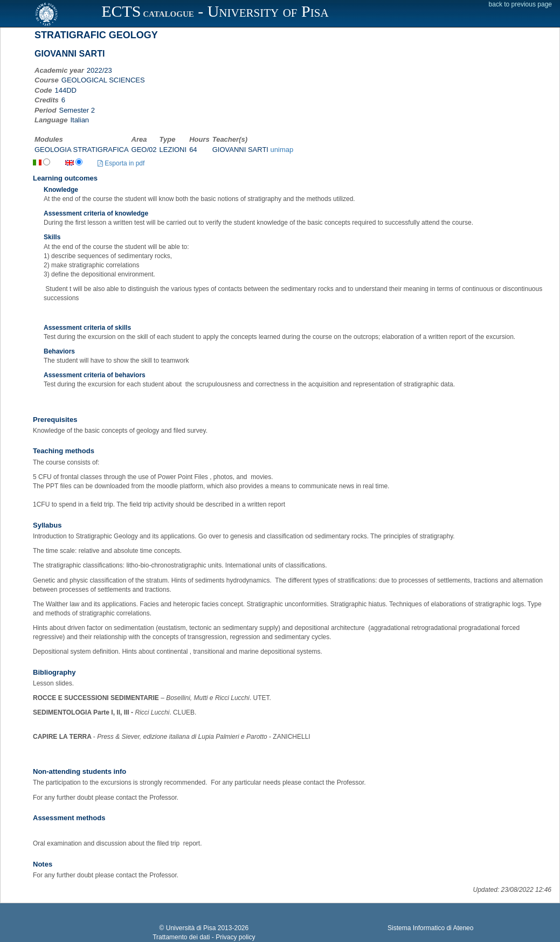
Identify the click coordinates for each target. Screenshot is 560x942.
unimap (282, 150)
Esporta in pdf (121, 163)
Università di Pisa (191, 928)
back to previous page (520, 4)
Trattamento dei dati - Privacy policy (204, 937)
